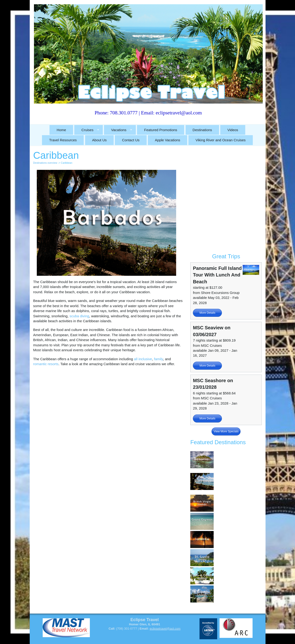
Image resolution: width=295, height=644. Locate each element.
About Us (100, 140)
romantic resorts (46, 364)
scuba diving (79, 316)
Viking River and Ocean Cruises (220, 140)
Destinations (202, 130)
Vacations (119, 130)
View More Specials (226, 431)
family (158, 359)
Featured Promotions (161, 130)
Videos (233, 130)
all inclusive (143, 359)
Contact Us (131, 140)
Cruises (87, 130)
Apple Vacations (168, 140)
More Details (207, 313)
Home (61, 130)
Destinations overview (45, 163)
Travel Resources (63, 140)
